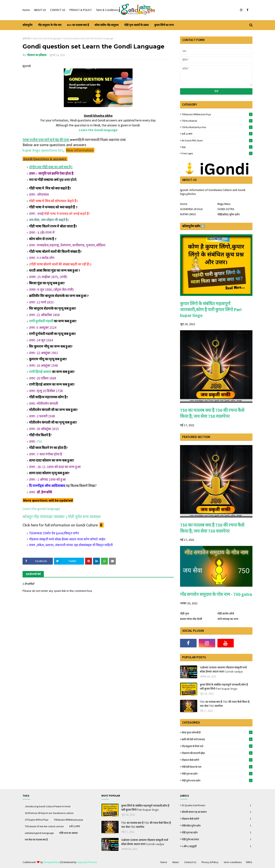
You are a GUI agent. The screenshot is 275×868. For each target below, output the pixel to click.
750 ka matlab (217, 121)
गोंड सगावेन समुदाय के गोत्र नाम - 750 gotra (216, 594)
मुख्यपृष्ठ (26, 38)
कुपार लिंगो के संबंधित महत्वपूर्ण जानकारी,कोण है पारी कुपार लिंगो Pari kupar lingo (211, 309)
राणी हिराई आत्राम (40, 372)
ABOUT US (40, 10)
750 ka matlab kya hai (217, 127)
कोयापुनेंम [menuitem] (27, 25)
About (176, 862)
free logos (217, 153)
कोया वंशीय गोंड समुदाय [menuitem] (107, 25)
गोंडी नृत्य (185, 614)
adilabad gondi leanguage (39, 833)
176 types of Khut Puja (37, 820)
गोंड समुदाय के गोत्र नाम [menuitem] (50, 25)
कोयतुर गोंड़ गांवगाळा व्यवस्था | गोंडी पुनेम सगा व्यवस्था (62, 517)
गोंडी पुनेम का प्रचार (217, 839)
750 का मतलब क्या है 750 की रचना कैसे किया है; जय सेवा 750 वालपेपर (212, 413)
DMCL (249, 862)
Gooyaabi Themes (87, 862)
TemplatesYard (52, 862)
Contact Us (190, 862)
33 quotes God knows (217, 805)
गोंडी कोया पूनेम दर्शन (217, 826)
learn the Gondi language (47, 38)
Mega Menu (224, 204)
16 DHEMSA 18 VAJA (191, 209)
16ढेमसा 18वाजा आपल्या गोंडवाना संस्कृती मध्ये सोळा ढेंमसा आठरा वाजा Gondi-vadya (223, 670)
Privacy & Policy (210, 862)
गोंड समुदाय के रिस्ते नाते (217, 746)
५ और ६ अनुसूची (217, 846)
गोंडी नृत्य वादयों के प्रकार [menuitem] (136, 25)
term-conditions (233, 862)
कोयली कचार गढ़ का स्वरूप (217, 812)
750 (39, 441)
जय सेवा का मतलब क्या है (36, 840)
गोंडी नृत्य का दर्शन (217, 774)
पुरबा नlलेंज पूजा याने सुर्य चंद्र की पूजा (46, 140)
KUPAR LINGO (188, 214)
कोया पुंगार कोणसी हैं (217, 732)
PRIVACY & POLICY (81, 10)
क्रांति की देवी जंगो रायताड (217, 739)
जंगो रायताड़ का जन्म (228, 619)
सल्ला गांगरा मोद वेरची (191, 619)
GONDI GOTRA (226, 209)
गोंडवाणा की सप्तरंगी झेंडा (217, 753)
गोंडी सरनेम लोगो (226, 614)
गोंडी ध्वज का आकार (68, 833)
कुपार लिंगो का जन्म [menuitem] (164, 25)
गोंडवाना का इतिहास (37, 55)
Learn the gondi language (41, 509)
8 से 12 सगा (217, 134)
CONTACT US (58, 10)
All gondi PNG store (217, 140)
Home (26, 10)
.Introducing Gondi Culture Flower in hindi (48, 806)
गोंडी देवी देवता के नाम (217, 767)
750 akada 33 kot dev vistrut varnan (44, 826)
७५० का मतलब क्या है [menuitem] (78, 25)
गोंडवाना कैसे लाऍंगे (217, 760)
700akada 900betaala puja (217, 114)
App (217, 147)
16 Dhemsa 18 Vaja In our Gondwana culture (49, 813)
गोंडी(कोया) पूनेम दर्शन (228, 214)
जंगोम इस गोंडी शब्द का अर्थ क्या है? (51, 167)
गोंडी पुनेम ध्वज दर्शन (217, 780)
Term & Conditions (107, 10)
